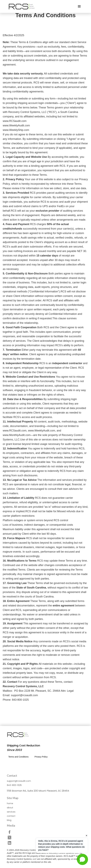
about (10, 808)
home (10, 803)
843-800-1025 (14, 785)
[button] (79, 6)
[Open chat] (82, 859)
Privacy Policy (41, 757)
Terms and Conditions (18, 757)
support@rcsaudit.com (19, 781)
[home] (21, 6)
